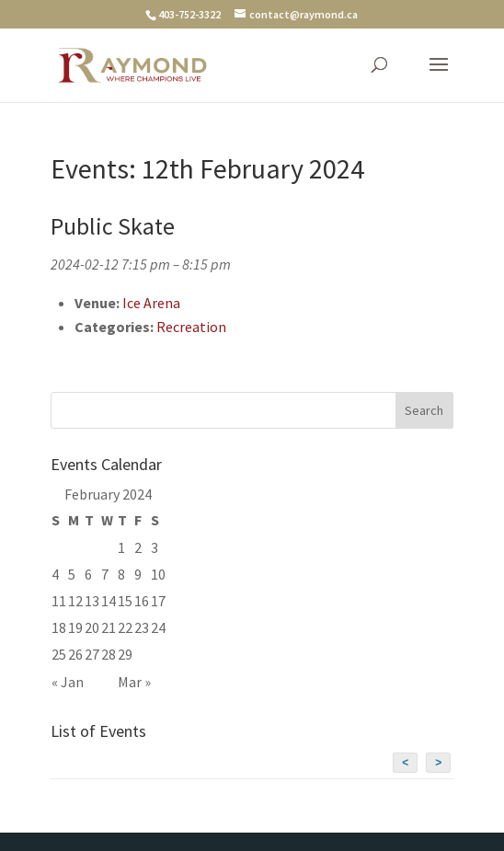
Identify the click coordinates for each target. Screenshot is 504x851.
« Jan (68, 682)
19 (75, 627)
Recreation (191, 327)
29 (125, 654)
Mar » (134, 682)
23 (142, 627)
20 (92, 627)
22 (125, 627)
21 (109, 627)
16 (142, 601)
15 (125, 601)
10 (158, 574)
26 (75, 654)
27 (92, 654)
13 (92, 601)
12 (75, 601)
